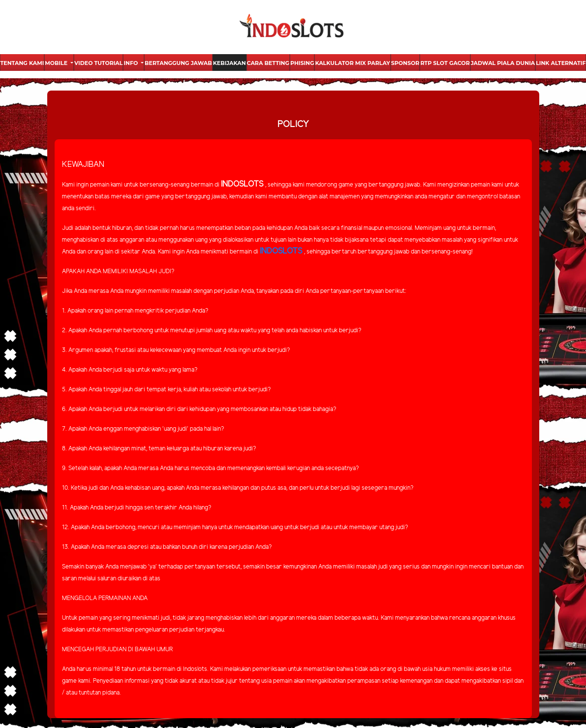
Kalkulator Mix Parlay (352, 63)
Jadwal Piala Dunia (503, 63)
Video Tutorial (98, 63)
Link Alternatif (561, 63)
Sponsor (405, 63)
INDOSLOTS (281, 251)
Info (131, 63)
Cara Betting (268, 63)
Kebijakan (230, 63)
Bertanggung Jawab (178, 63)
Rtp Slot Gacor (445, 63)
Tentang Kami (22, 63)
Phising (302, 63)
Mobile (57, 63)
